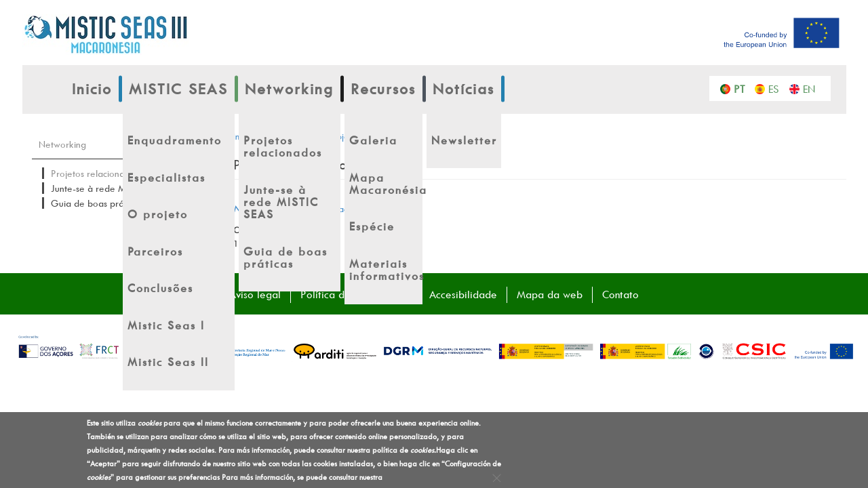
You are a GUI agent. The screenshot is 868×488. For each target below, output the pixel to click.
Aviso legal (255, 294)
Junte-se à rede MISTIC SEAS (111, 188)
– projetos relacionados (307, 208)
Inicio (92, 89)
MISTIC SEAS (178, 89)
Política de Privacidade (355, 294)
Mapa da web (550, 294)
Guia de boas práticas (96, 203)
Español (777, 88)
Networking (289, 89)
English (812, 88)
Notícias (463, 89)
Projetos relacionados (95, 173)
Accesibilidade (463, 294)
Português (743, 88)
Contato (620, 294)
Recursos (383, 89)
